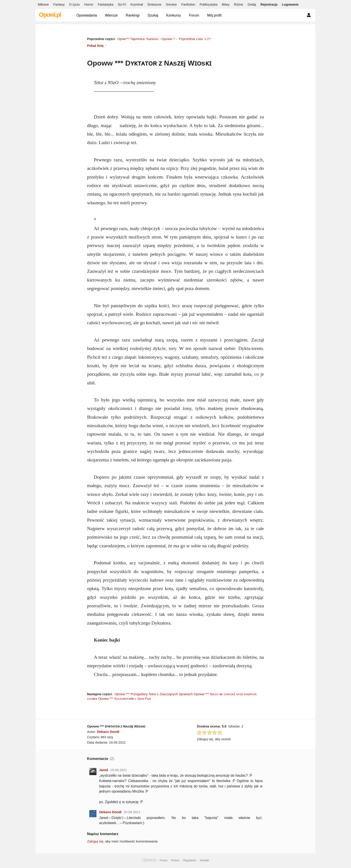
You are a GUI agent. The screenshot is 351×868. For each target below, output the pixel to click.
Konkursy (173, 15)
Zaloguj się (95, 841)
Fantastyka (106, 4)
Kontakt (204, 860)
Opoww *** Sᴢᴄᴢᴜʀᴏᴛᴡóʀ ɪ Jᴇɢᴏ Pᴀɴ (124, 699)
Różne (239, 4)
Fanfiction (188, 4)
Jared (104, 770)
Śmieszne (154, 4)
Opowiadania (87, 15)
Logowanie (290, 4)
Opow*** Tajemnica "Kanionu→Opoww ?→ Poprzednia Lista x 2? (164, 39)
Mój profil (214, 15)
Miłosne (43, 4)
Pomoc (175, 860)
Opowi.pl (50, 15)
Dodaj (252, 4)
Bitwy (226, 4)
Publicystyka (209, 4)
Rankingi (133, 15)
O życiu (75, 4)
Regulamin (190, 860)
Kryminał (137, 4)
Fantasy (59, 4)
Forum (194, 15)
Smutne (171, 4)
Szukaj (153, 15)
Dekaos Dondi (108, 732)
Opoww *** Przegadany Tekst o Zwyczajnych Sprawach (154, 694)
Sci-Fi (122, 4)
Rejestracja (269, 4)
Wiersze (111, 15)
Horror (89, 4)
